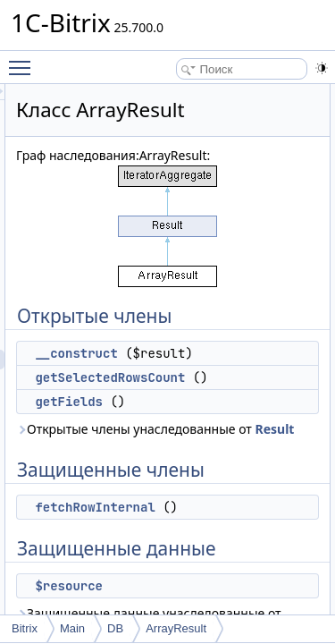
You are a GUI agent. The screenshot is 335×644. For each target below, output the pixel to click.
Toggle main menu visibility (24, 60)
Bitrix (25, 628)
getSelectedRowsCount (211, 377)
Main (72, 628)
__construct (177, 353)
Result (258, 449)
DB (115, 628)
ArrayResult (176, 628)
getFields (170, 402)
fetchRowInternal (196, 527)
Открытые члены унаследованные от (197, 439)
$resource (170, 606)
